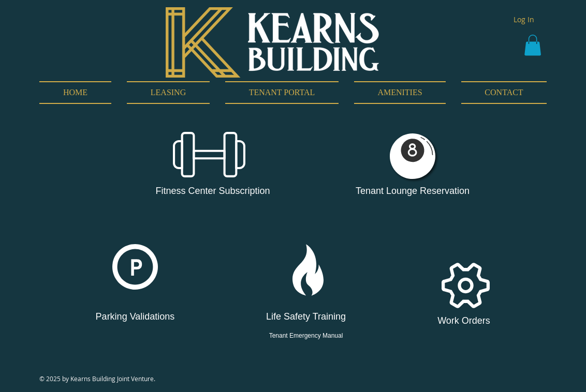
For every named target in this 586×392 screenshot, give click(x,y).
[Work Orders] (464, 321)
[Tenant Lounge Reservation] (413, 191)
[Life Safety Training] (306, 317)
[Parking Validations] (135, 317)
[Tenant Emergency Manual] (306, 336)
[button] (533, 45)
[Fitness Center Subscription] (213, 191)
